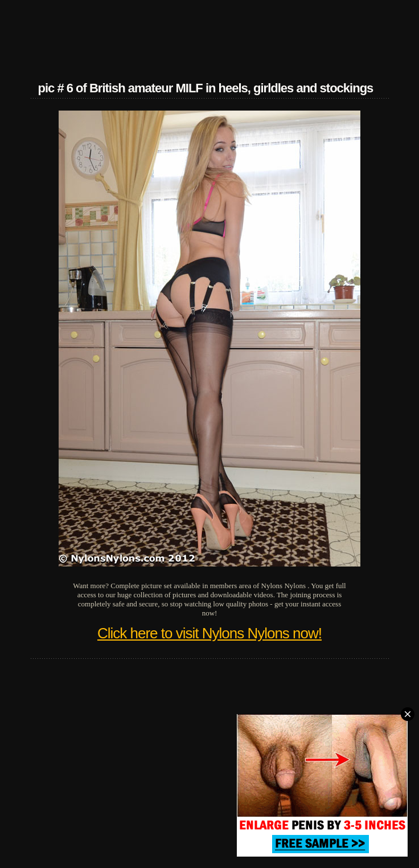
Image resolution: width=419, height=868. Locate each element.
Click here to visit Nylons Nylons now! (209, 633)
